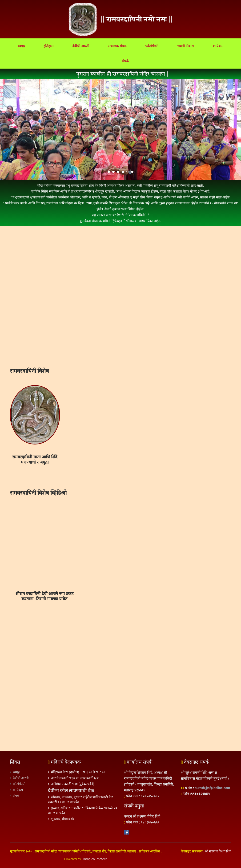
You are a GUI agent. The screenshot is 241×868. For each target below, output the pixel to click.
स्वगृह (21, 46)
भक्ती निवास (185, 46)
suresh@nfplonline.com (213, 788)
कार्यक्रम (218, 46)
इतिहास (48, 46)
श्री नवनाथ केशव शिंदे (218, 851)
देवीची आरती (81, 46)
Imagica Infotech (95, 859)
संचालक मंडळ (117, 46)
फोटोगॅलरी (152, 46)
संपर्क (125, 61)
